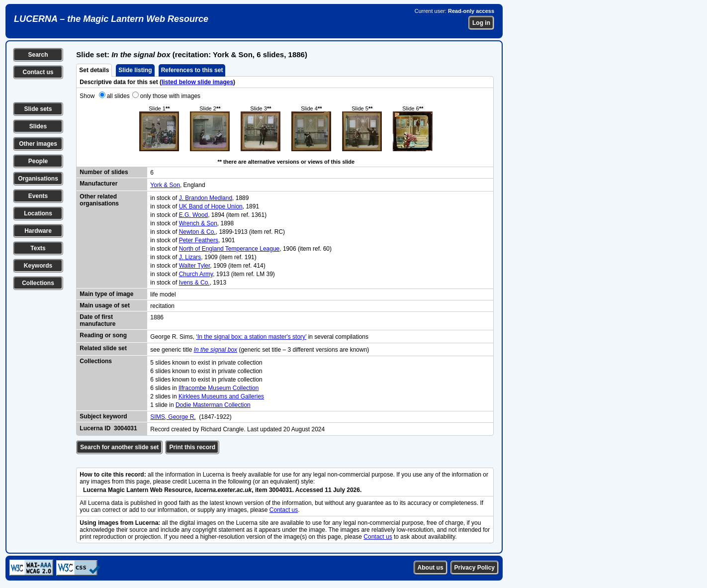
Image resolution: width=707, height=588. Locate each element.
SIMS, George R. (173, 417)
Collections (38, 283)
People (38, 161)
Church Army (196, 274)
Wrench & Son (198, 223)
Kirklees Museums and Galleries (221, 396)
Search (38, 55)
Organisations (38, 179)
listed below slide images (197, 82)
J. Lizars (190, 257)
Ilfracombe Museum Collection (219, 388)
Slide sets (38, 109)
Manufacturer (98, 184)
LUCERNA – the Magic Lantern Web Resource (111, 19)
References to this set (192, 70)
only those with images (170, 96)
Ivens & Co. (194, 283)
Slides (38, 126)
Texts (38, 248)
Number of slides (104, 172)
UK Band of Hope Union (211, 206)
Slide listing (135, 70)
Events (38, 196)
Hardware (38, 231)
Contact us (38, 72)
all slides (118, 96)
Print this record (192, 447)
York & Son (165, 185)
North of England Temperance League (229, 249)
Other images (38, 144)
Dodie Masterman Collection (213, 405)
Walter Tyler (195, 266)
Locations (38, 213)
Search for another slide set (119, 447)
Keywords (38, 266)
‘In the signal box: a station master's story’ (251, 337)
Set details (94, 70)
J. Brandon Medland (206, 198)
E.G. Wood (193, 215)
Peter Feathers (199, 240)
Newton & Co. (197, 232)
